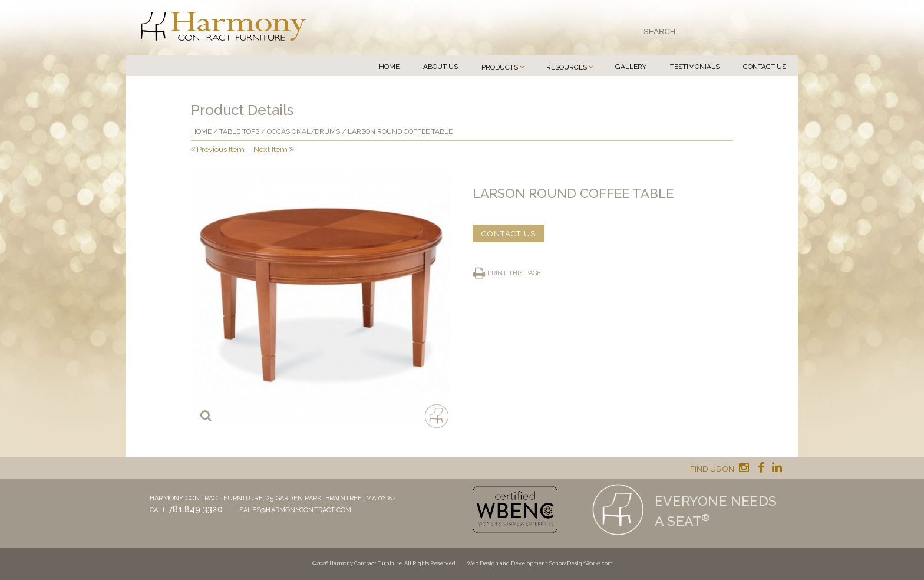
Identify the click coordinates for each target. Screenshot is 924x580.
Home (389, 67)
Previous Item (221, 149)
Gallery (631, 67)
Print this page (514, 273)
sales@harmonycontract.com (296, 510)
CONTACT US (509, 234)
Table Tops (239, 131)
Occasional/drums (303, 131)
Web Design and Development (507, 563)
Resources (567, 67)
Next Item (270, 149)
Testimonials (695, 67)
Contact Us (765, 67)
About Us (440, 67)
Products (500, 67)
